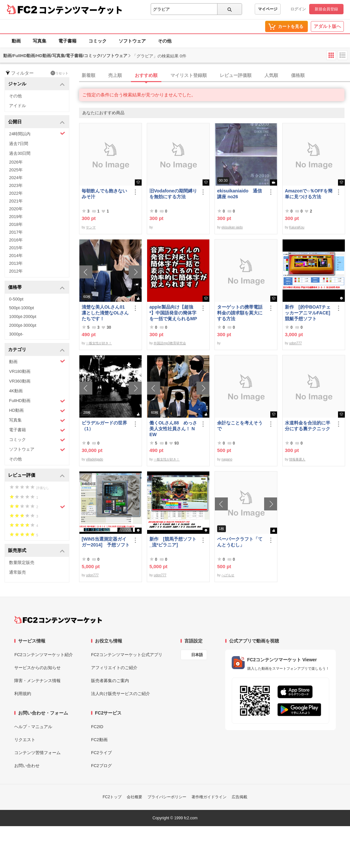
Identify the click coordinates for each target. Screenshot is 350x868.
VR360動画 (20, 381)
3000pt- (16, 334)
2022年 (16, 193)
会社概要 (134, 797)
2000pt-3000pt (23, 325)
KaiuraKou (297, 227)
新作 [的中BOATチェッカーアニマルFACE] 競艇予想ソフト (308, 313)
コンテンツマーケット (81, 10)
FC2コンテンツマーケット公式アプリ (127, 655)
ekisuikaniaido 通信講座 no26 (239, 194)
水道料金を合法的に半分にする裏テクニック (308, 426)
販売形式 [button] (36, 551)
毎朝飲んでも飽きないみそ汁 (104, 194)
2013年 (16, 263)
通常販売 (17, 572)
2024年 (16, 178)
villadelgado (94, 459)
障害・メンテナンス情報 (37, 681)
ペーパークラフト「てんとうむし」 (240, 542)
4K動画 (16, 391)
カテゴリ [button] (36, 350)
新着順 (88, 75)
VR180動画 (20, 371)
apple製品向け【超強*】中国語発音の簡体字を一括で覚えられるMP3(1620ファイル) (173, 313)
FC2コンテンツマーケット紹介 (44, 655)
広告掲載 (239, 797)
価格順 (298, 75)
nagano (227, 459)
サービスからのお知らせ (37, 668)
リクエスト (25, 740)
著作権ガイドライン (209, 797)
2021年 (16, 201)
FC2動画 (99, 740)
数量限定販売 (22, 562)
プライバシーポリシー (167, 797)
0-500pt (16, 299)
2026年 (16, 162)
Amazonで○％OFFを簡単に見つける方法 (309, 194)
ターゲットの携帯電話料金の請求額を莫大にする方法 (240, 313)
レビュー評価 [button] (36, 476)
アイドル (17, 106)
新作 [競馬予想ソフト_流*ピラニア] (173, 542)
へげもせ (228, 575)
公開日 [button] (36, 122)
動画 (16, 41)
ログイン (298, 9)
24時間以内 (37, 134)
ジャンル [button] (36, 84)
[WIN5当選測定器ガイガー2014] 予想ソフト (106, 542)
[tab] (215, 76)
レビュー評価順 (236, 75)
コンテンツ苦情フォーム (37, 753)
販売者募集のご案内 (110, 681)
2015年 (16, 248)
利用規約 (23, 694)
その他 (165, 41)
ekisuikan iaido (232, 227)
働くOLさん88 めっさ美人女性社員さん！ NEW (173, 429)
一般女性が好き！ (99, 343)
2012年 (16, 271)
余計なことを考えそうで (240, 426)
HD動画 (37, 411)
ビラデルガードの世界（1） (104, 426)
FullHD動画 (37, 401)
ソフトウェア (132, 41)
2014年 (16, 256)
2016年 (16, 240)
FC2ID (97, 727)
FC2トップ (112, 797)
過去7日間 (19, 144)
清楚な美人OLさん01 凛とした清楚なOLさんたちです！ (105, 313)
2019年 (16, 217)
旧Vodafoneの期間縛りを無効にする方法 (173, 194)
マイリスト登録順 (189, 75)
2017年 (16, 232)
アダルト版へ (327, 26)
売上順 (115, 75)
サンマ (91, 227)
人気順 (271, 75)
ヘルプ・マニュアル (33, 727)
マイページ (268, 9)
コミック (98, 41)
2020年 (16, 209)
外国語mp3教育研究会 (170, 343)
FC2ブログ (101, 766)
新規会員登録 (326, 9)
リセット (59, 73)
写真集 (40, 41)
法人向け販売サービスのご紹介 (121, 694)
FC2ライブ (101, 753)
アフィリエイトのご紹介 (114, 668)
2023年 (16, 185)
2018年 (16, 224)
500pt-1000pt (22, 308)
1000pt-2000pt (23, 317)
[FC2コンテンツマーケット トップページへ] (58, 620)
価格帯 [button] (36, 288)
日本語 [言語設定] (197, 655)
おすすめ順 (146, 75)
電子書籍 (67, 41)
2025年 (16, 170)
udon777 (295, 343)
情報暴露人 (297, 459)
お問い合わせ (27, 766)
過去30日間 (20, 153)
